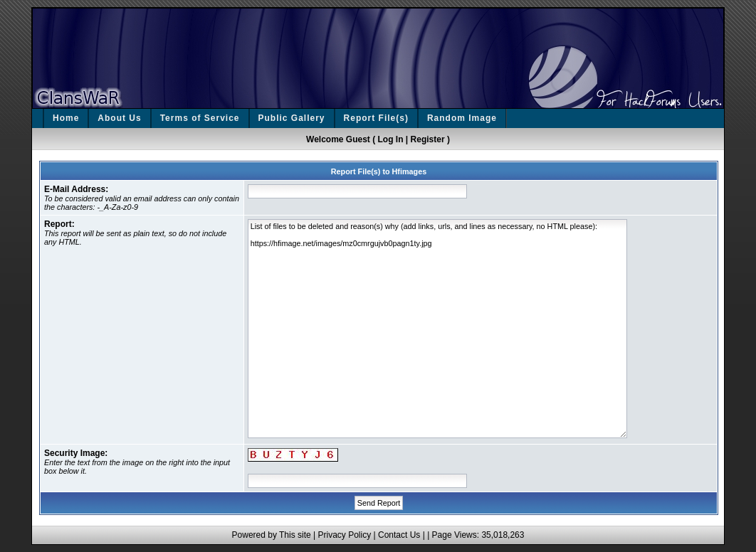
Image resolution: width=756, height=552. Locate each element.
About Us (119, 118)
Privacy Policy (344, 535)
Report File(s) (376, 118)
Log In (391, 139)
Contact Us (399, 535)
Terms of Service (200, 118)
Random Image (462, 118)
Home (66, 118)
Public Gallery (292, 118)
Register (428, 139)
